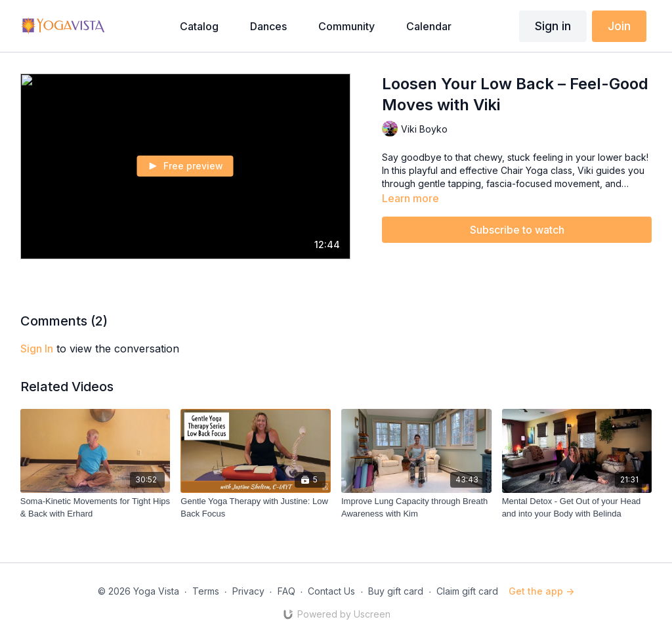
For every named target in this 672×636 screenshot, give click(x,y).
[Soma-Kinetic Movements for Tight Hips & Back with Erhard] (95, 508)
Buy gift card (396, 591)
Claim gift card (467, 591)
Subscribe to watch (517, 230)
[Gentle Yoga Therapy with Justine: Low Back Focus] (256, 508)
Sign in (553, 26)
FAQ (286, 591)
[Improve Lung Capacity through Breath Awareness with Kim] (416, 508)
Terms (206, 591)
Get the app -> (541, 591)
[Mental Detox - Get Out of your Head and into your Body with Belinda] (577, 508)
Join (619, 26)
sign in (37, 349)
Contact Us (331, 591)
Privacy (248, 591)
